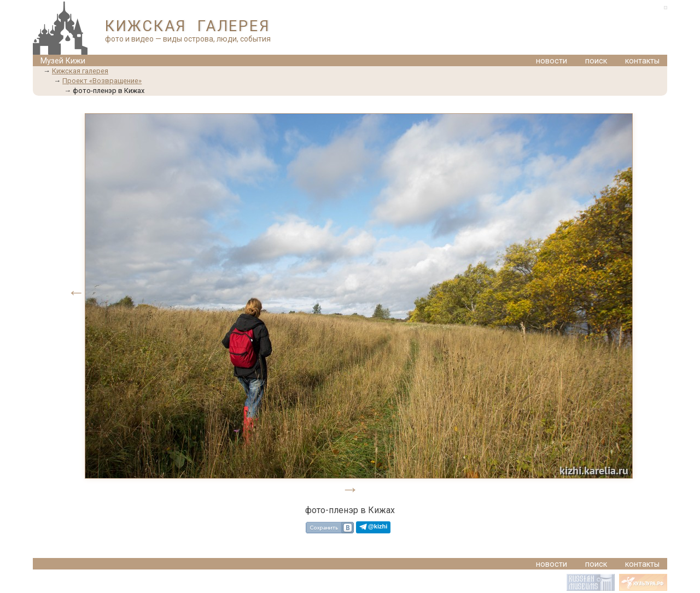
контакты (642, 61)
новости (552, 61)
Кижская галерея (80, 71)
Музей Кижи (63, 61)
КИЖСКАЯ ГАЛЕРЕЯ (187, 26)
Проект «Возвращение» (102, 81)
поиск (596, 61)
